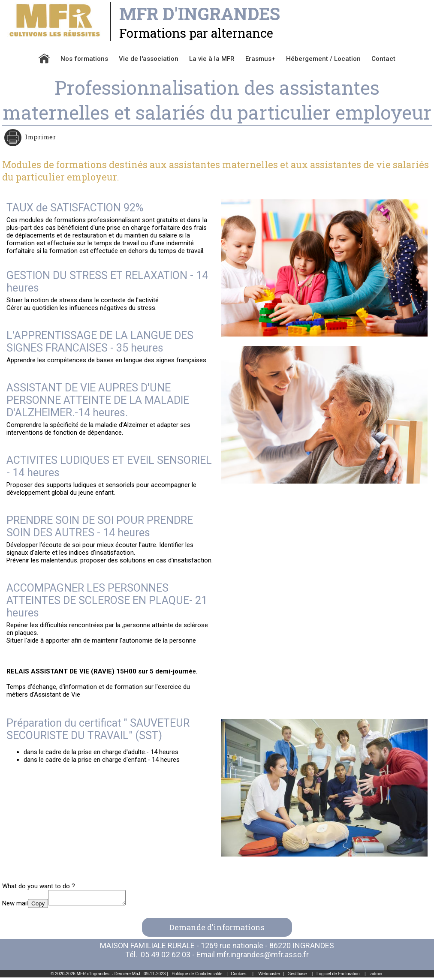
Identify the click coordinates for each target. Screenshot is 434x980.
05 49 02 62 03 (166, 957)
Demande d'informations (217, 930)
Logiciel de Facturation (338, 976)
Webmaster (270, 976)
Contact (383, 59)
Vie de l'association (149, 59)
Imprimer (39, 137)
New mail (15, 906)
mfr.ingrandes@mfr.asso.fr (263, 957)
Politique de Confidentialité (197, 976)
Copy (38, 906)
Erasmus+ (260, 59)
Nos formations (84, 59)
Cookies (238, 976)
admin (376, 976)
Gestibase (297, 976)
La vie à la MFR (212, 59)
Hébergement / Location (323, 59)
